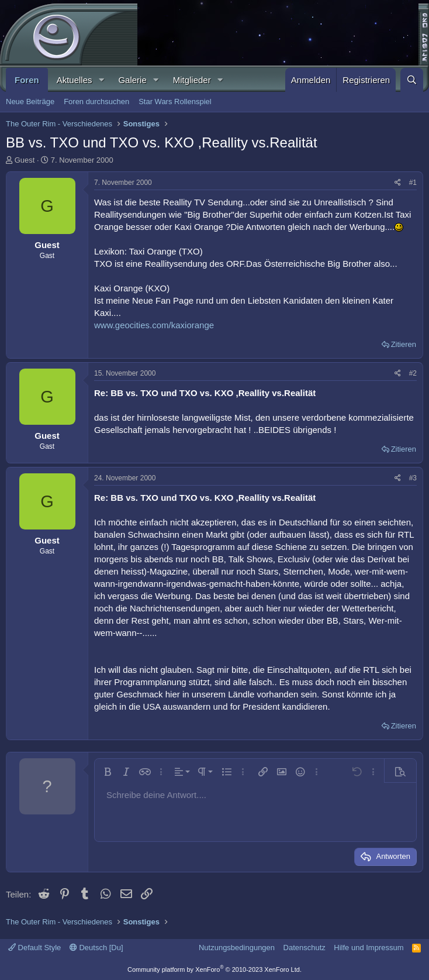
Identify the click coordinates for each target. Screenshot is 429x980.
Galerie (132, 80)
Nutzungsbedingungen (237, 948)
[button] (101, 80)
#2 (413, 373)
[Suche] (412, 80)
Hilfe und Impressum (369, 948)
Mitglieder (192, 80)
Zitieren (404, 344)
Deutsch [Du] (96, 948)
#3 (413, 478)
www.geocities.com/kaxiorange (154, 325)
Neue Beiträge (30, 102)
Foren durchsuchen (96, 102)
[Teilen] (398, 183)
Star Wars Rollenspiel (175, 102)
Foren (27, 80)
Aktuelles (75, 80)
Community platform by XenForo (214, 969)
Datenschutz (305, 948)
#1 (413, 183)
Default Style (34, 948)
